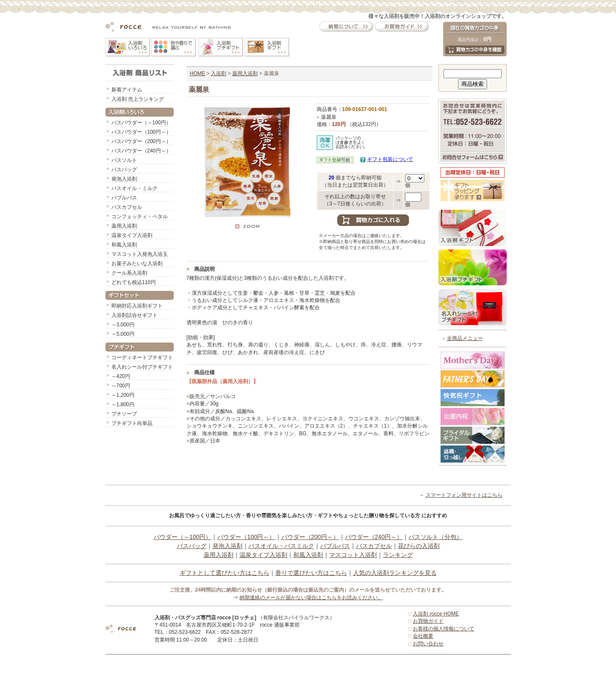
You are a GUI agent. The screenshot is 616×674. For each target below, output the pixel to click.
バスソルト (124, 160)
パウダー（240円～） (374, 537)
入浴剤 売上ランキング (138, 99)
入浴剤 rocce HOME (436, 614)
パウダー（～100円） (182, 537)
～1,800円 (123, 404)
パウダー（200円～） (310, 537)
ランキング (398, 555)
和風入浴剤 (124, 245)
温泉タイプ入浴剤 (132, 235)
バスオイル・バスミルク (281, 546)
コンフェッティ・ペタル (140, 217)
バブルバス (124, 198)
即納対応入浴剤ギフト (137, 306)
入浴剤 (219, 73)
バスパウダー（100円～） (141, 132)
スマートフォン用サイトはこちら (464, 495)
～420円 (121, 376)
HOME (198, 73)
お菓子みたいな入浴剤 (137, 264)
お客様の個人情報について (444, 629)
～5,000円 (123, 334)
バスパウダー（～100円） (141, 123)
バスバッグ (124, 170)
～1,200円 (123, 395)
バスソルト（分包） (435, 537)
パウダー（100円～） (246, 537)
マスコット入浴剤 (353, 555)
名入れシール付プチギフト (142, 367)
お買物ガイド (428, 621)
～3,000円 (123, 325)
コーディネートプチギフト (142, 358)
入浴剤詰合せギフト (134, 315)
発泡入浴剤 (124, 179)
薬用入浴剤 (124, 226)
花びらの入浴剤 (419, 546)
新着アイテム (127, 90)
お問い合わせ (428, 644)
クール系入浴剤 (129, 273)
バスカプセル (127, 207)
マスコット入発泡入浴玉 (140, 254)
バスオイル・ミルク (134, 188)
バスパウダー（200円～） (141, 141)
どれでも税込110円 (134, 282)
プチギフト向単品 (132, 423)
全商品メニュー (465, 338)
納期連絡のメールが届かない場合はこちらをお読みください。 (311, 598)
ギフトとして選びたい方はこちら (225, 573)
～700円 (121, 386)
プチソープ (124, 414)
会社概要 (423, 636)
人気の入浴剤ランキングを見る (395, 573)
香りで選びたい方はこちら (311, 573)
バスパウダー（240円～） (141, 151)
